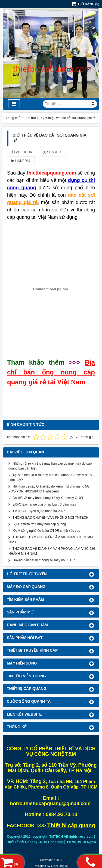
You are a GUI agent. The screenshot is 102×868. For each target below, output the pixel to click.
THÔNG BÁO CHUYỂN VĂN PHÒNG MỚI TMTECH (50, 518)
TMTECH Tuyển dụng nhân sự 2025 (39, 511)
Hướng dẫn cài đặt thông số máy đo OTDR (44, 560)
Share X (52, 152)
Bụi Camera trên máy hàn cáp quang (39, 524)
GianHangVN (60, 866)
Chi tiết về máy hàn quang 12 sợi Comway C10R (48, 498)
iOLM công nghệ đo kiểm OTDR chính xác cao (46, 531)
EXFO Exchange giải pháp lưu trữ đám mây (44, 504)
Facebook (22, 152)
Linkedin (21, 161)
